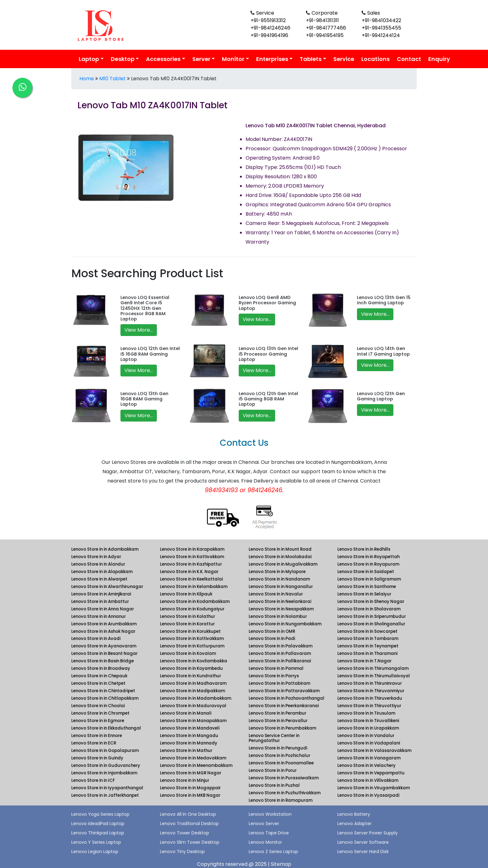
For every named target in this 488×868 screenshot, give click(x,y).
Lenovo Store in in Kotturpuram (192, 646)
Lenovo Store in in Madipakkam (192, 691)
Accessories (163, 59)
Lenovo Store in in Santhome (367, 587)
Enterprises (272, 59)
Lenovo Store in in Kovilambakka (194, 661)
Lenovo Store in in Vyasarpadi (368, 795)
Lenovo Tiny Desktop (182, 852)
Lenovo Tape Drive (269, 833)
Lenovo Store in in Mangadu (189, 736)
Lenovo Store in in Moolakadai (280, 557)
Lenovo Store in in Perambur (277, 713)
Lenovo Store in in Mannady (189, 743)
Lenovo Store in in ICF (93, 780)
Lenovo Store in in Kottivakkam (192, 639)
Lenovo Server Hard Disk (363, 852)
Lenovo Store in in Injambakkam (104, 773)
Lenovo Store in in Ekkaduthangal (106, 728)
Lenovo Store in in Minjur (185, 780)
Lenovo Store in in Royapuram (368, 564)
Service (344, 59)
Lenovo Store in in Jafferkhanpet (105, 795)
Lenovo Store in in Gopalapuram (105, 751)
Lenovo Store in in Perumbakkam (282, 728)
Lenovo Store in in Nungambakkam (285, 624)
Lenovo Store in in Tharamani (367, 653)
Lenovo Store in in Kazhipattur (191, 564)
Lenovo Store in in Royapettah (368, 557)
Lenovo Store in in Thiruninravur (370, 683)
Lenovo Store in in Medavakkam (193, 758)
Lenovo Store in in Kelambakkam (194, 587)
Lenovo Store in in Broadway (101, 668)
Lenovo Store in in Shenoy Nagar (371, 602)
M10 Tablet (113, 79)
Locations (375, 59)
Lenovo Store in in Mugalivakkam (283, 564)
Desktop (123, 59)
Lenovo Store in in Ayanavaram (104, 646)
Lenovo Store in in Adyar (96, 557)
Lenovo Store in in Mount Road (280, 549)
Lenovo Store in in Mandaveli (190, 728)
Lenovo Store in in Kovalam (188, 653)
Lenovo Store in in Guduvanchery (106, 765)
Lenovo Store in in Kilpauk (186, 594)
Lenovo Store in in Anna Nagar (103, 609)
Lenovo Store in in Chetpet (98, 683)
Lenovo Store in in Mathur (186, 751)
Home (87, 79)
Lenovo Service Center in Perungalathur (274, 738)
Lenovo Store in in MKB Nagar (190, 795)
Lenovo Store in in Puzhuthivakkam (285, 793)
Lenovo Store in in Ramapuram (281, 800)
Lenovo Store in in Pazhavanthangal (286, 698)
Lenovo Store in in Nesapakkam (281, 609)
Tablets (311, 59)
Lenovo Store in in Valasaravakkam (374, 751)
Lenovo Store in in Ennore (97, 736)
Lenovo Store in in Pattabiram (279, 683)
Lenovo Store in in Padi (272, 639)
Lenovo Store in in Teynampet (368, 646)
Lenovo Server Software (363, 842)
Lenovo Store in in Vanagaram (369, 758)
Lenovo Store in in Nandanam (279, 579)
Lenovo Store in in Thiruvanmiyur (371, 691)
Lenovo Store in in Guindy (97, 758)
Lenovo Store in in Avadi (96, 639)
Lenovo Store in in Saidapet (366, 572)
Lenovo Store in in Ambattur (100, 602)
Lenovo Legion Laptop (95, 852)
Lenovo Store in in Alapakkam (102, 572)
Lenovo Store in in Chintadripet (103, 691)
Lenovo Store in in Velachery (366, 765)
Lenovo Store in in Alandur (98, 564)
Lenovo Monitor (265, 842)
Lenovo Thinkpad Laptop (98, 833)
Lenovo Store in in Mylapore (277, 572)
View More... (139, 330)
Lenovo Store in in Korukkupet (190, 631)
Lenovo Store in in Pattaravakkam (284, 691)
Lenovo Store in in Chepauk (99, 676)
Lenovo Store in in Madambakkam (196, 698)
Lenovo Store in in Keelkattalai (191, 579)
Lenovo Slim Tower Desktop (190, 842)
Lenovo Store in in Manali (186, 713)
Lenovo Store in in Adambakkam (105, 549)
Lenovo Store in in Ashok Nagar (103, 631)
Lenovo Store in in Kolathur (188, 616)
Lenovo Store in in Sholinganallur (371, 624)
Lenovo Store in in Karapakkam (192, 549)
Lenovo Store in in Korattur (187, 624)
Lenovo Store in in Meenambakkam (196, 765)
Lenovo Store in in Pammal (276, 668)
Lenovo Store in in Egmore (98, 721)
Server (201, 59)
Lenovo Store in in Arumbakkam (104, 624)
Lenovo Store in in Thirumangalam (373, 668)
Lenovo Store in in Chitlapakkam (105, 698)
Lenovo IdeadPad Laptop (98, 824)
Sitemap (281, 864)
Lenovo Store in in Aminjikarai (101, 594)
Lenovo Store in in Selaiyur (364, 594)
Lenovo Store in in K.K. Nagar (189, 572)
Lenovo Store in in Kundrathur (190, 676)
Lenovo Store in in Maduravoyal (193, 706)
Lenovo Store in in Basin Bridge (103, 661)
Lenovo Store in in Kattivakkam (192, 557)
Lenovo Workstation (270, 814)
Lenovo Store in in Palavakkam (281, 646)
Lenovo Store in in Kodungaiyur (192, 609)
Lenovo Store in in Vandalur (366, 736)
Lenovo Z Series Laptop (273, 852)
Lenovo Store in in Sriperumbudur (372, 616)
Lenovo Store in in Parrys (274, 676)
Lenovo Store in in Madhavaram (193, 683)
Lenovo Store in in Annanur (99, 616)
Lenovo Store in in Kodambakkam (195, 602)
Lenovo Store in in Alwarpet (99, 579)
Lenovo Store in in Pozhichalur (279, 756)
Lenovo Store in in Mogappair (190, 788)
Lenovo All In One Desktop (188, 814)
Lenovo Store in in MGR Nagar (191, 773)
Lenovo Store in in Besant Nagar (104, 653)
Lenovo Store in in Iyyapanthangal (107, 788)
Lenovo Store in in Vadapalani (369, 743)
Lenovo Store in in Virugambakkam (374, 788)
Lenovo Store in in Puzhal (274, 785)
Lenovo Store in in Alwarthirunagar (107, 587)
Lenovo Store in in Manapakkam (193, 721)
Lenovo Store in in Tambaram (368, 639)
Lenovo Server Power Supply (368, 833)
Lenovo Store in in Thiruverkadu (370, 698)
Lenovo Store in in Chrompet (100, 713)
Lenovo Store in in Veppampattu (371, 773)
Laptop (89, 59)
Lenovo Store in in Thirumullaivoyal (374, 676)
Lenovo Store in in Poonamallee (281, 763)
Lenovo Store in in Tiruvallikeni (368, 721)
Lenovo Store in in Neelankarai (280, 602)
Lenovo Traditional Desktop (189, 824)
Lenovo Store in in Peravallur (278, 721)
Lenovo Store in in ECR (94, 743)
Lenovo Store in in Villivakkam (368, 780)
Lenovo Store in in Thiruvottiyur (369, 706)
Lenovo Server (264, 824)
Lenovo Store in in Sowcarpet (367, 631)
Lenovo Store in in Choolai (98, 706)
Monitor (233, 59)
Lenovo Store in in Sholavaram (369, 609)
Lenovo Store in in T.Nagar (364, 661)
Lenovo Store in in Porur (273, 770)
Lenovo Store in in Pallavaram (280, 653)
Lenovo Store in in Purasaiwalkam (284, 778)
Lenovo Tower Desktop (185, 833)
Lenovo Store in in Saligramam (369, 579)
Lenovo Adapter (354, 824)
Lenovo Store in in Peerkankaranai (284, 706)
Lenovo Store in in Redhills (364, 549)
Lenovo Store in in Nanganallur (281, 587)
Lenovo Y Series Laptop (96, 842)
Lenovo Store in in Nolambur (278, 616)
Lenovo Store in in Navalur (276, 594)
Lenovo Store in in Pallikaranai (280, 661)
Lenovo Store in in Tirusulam (366, 713)
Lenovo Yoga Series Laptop (100, 814)
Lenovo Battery (354, 814)
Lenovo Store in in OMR (272, 631)
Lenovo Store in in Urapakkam (368, 728)
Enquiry (439, 59)
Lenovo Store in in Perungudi (278, 748)
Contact (409, 59)
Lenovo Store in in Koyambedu (191, 668)
